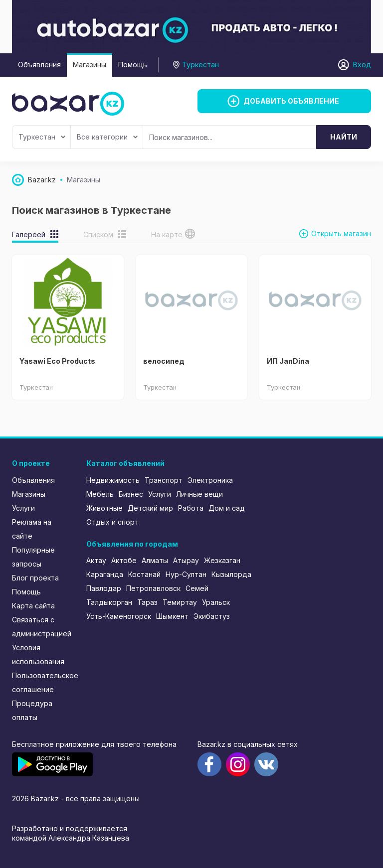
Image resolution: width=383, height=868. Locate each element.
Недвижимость (113, 480)
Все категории (107, 137)
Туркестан (42, 137)
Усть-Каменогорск (119, 616)
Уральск (216, 602)
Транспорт (164, 480)
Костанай (144, 574)
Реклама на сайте (32, 529)
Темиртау (180, 602)
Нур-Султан (186, 574)
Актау (96, 560)
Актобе (124, 560)
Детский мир (150, 508)
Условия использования (38, 654)
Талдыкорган (109, 602)
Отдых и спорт (112, 522)
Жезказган (222, 560)
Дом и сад (227, 508)
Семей (197, 588)
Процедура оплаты (32, 710)
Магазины (90, 65)
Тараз (147, 602)
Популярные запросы (33, 557)
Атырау (186, 560)
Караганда (105, 574)
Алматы (155, 560)
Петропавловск (153, 588)
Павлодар (104, 588)
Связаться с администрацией (42, 627)
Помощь (133, 65)
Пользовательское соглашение (42, 682)
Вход (362, 65)
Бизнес (131, 494)
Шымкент (172, 616)
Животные (104, 508)
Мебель (100, 494)
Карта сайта (33, 606)
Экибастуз (212, 616)
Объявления (39, 65)
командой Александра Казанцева (71, 838)
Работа (191, 508)
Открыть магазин (341, 233)
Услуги (23, 508)
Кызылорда (231, 574)
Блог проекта (35, 578)
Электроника (210, 480)
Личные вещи (199, 494)
